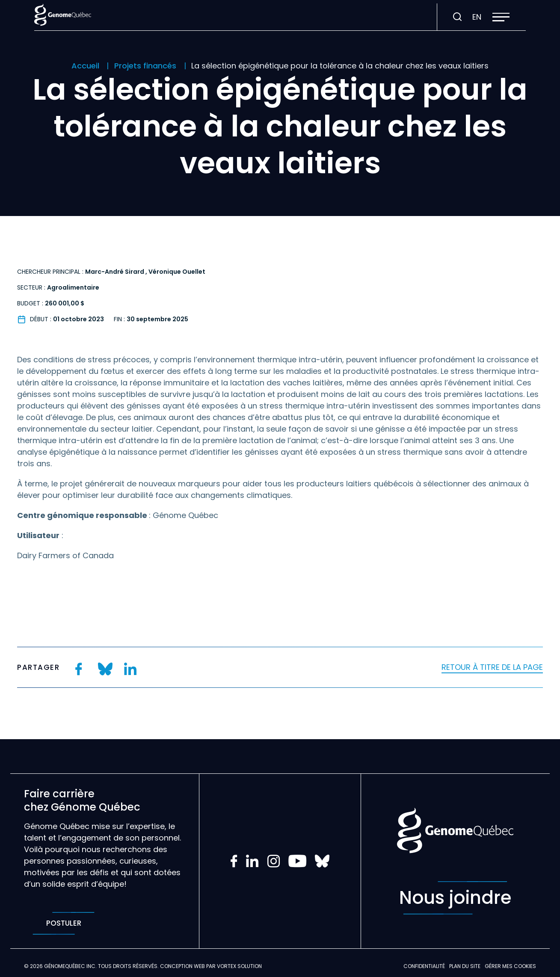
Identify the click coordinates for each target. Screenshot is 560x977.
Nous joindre (455, 898)
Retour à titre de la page (492, 667)
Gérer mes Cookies (510, 966)
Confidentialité (424, 966)
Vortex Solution (239, 966)
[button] (501, 17)
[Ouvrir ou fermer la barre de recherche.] (457, 17)
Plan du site (465, 966)
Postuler (64, 923)
